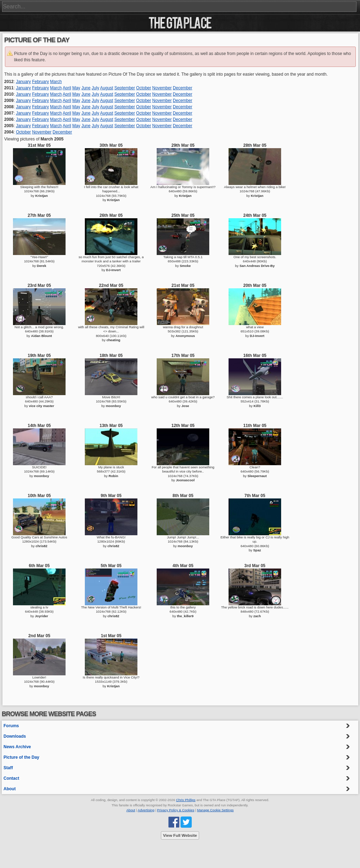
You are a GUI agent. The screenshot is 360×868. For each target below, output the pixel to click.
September (125, 88)
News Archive (17, 747)
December (182, 88)
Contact (11, 778)
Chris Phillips (186, 800)
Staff (8, 768)
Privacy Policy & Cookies (176, 810)
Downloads (15, 736)
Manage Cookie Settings (215, 810)
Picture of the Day (21, 757)
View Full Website (180, 835)
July (96, 88)
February (40, 82)
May (76, 88)
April (67, 88)
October (144, 88)
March (56, 82)
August (107, 88)
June (86, 88)
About (10, 789)
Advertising (146, 810)
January (23, 82)
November (162, 88)
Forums (11, 726)
